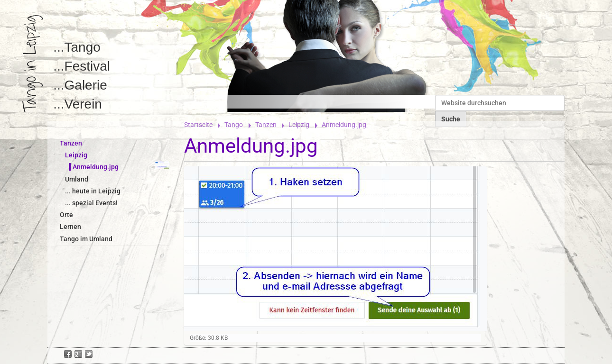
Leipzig (299, 125)
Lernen (70, 227)
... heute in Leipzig (93, 191)
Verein (83, 104)
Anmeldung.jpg (96, 167)
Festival (87, 66)
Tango (83, 47)
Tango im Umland (86, 239)
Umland (77, 179)
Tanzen (266, 125)
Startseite (198, 125)
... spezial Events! (91, 203)
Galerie (86, 85)
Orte (66, 215)
